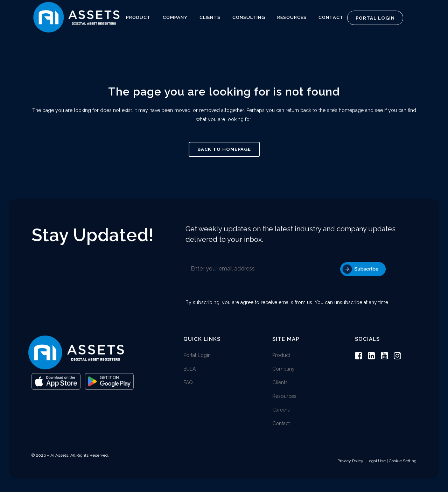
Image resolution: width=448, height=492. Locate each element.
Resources (284, 397)
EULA (190, 370)
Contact (281, 424)
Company (283, 370)
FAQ (188, 383)
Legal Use (376, 462)
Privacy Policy (350, 462)
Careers (281, 410)
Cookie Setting (403, 462)
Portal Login (375, 18)
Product (281, 356)
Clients (280, 383)
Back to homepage (224, 149)
